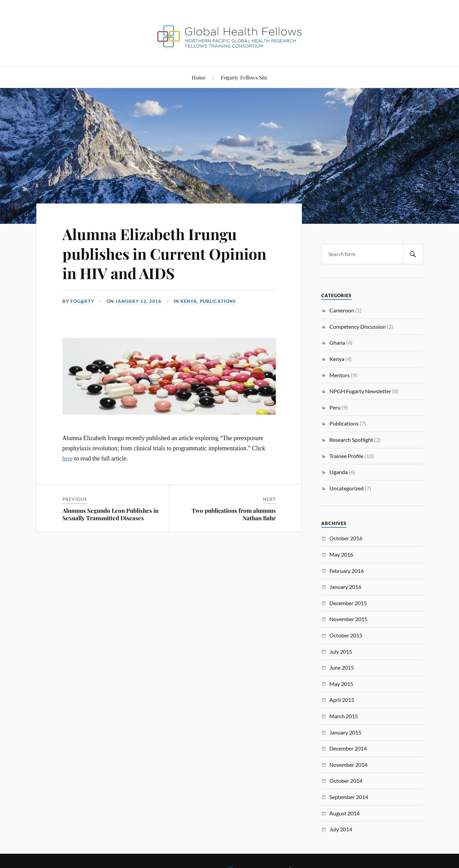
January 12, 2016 (138, 301)
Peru (335, 407)
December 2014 (348, 748)
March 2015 (344, 716)
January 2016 (345, 587)
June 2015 (342, 667)
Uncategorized (347, 488)
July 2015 (341, 652)
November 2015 (348, 619)
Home (199, 77)
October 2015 (346, 635)
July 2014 (341, 829)
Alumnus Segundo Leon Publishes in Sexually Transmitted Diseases (110, 514)
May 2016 (341, 554)
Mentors (340, 375)
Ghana (337, 342)
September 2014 (349, 797)
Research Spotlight (351, 440)
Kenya (189, 301)
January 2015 (345, 732)
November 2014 (348, 765)
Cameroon (342, 310)
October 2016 (346, 538)
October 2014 (346, 781)
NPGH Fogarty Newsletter (360, 391)
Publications (218, 301)
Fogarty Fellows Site (244, 77)
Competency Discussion (358, 327)
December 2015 (348, 603)
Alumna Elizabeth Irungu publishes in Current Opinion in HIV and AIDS (164, 253)
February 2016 (347, 571)
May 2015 (341, 684)
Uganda (339, 472)
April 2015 (342, 700)
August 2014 (345, 813)
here (68, 458)
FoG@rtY (82, 301)
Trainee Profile (346, 456)
